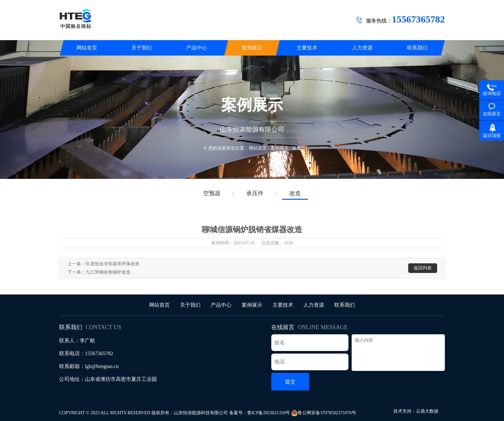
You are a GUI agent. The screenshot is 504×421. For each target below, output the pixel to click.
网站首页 (258, 148)
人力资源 (314, 305)
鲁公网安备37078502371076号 (324, 413)
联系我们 (345, 305)
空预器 (212, 193)
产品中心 (221, 305)
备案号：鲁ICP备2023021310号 (260, 413)
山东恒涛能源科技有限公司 (201, 413)
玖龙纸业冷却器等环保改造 (113, 264)
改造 (295, 193)
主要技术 (283, 305)
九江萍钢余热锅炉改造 (108, 272)
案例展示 (280, 148)
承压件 (255, 193)
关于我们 (190, 305)
